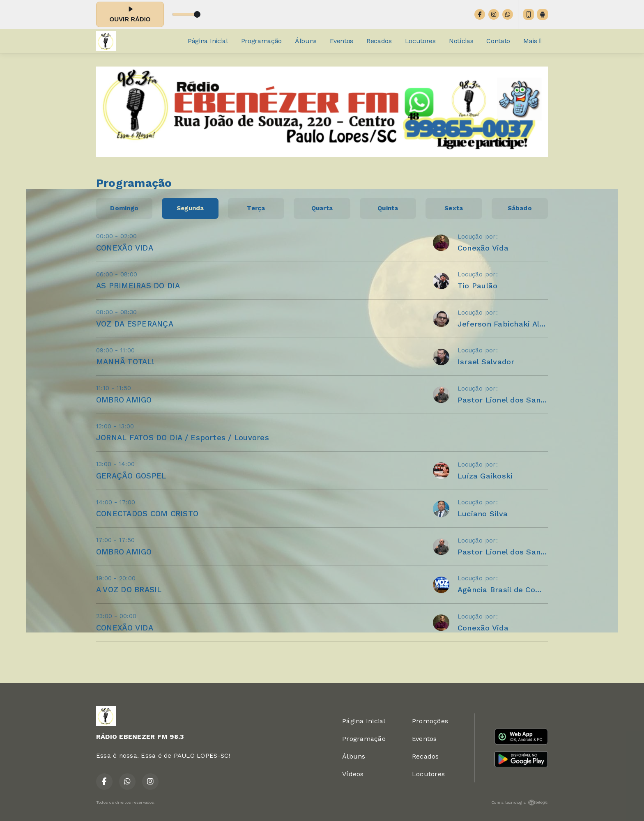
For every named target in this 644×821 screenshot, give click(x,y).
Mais (532, 41)
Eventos (342, 41)
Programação (261, 41)
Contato (498, 41)
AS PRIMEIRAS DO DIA (138, 286)
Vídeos (353, 774)
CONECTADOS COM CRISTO (147, 514)
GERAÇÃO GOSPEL (131, 476)
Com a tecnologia (520, 803)
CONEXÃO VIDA (125, 248)
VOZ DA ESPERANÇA (135, 324)
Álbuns (306, 41)
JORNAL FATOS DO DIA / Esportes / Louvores (183, 438)
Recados (379, 41)
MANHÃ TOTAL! (125, 362)
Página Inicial (208, 41)
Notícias (461, 41)
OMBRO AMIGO (124, 400)
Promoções (430, 721)
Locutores (420, 41)
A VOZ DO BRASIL (129, 590)
